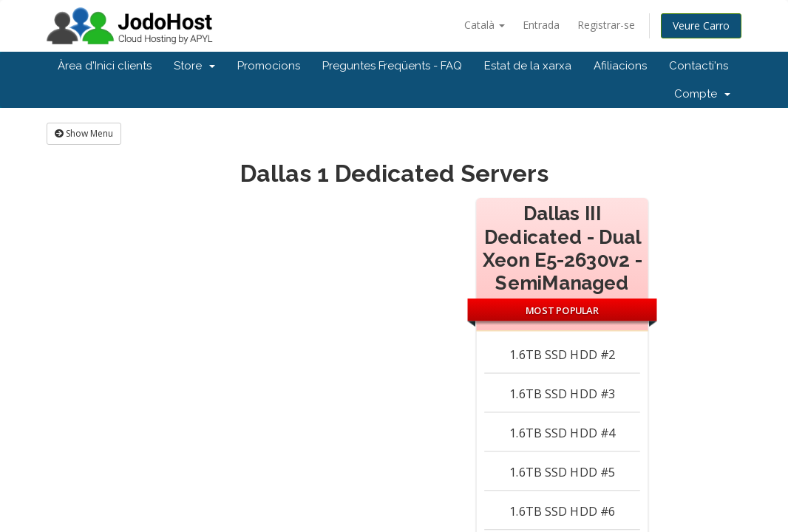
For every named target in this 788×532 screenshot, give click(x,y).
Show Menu (84, 133)
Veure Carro (701, 25)
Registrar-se (606, 25)
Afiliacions (620, 66)
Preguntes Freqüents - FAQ (392, 66)
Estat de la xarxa (528, 66)
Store (194, 66)
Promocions (269, 66)
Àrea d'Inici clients (105, 66)
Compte (702, 94)
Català (485, 25)
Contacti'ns (699, 66)
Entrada (541, 25)
